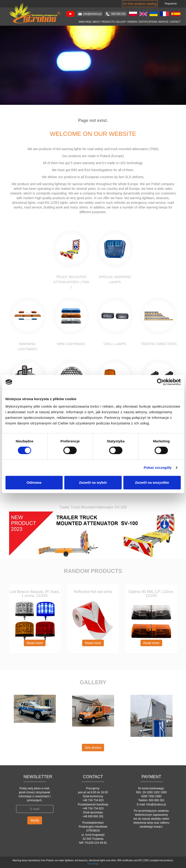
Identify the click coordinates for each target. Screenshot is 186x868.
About (96, 22)
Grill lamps (115, 344)
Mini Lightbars (71, 344)
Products (108, 22)
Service (163, 22)
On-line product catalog (140, 4)
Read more (35, 643)
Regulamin (171, 4)
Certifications (148, 22)
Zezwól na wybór (93, 482)
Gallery (121, 22)
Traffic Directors (159, 344)
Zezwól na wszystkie (152, 482)
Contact (175, 22)
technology (93, 864)
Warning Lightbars (27, 346)
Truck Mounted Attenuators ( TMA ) (71, 282)
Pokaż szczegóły (158, 468)
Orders (132, 22)
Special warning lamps (115, 279)
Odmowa (34, 482)
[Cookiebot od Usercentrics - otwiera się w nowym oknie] (160, 382)
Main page (85, 22)
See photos (93, 748)
